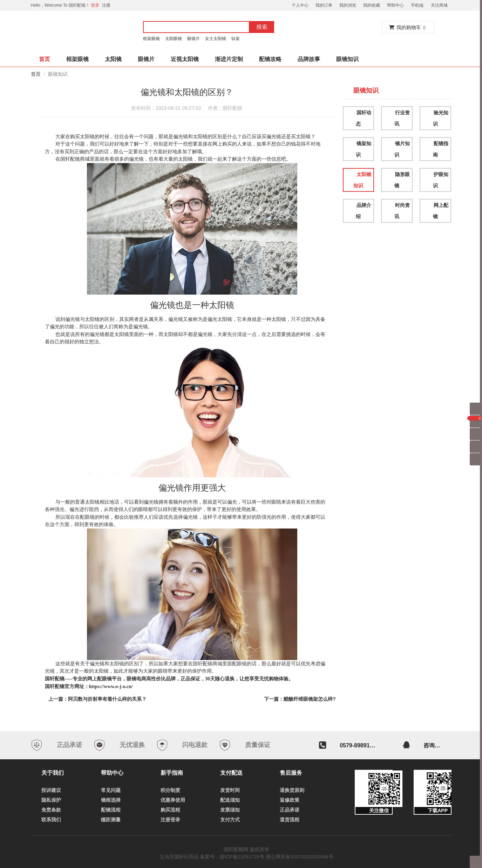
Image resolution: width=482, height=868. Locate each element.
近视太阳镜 (185, 59)
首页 (45, 59)
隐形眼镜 (402, 180)
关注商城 (439, 5)
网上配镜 (440, 211)
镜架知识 (363, 149)
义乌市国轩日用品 (179, 857)
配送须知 (230, 800)
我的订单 (324, 5)
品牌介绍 (363, 211)
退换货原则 (292, 790)
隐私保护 (51, 800)
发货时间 (230, 790)
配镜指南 (440, 149)
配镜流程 (111, 810)
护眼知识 (440, 180)
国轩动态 (363, 118)
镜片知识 (402, 149)
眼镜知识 (347, 59)
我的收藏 (372, 5)
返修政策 (290, 800)
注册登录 (170, 820)
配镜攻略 (270, 59)
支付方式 (230, 820)
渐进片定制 (229, 59)
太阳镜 (113, 59)
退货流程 (290, 820)
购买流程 (170, 810)
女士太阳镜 (216, 39)
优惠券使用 (173, 800)
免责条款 (51, 810)
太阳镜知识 (362, 180)
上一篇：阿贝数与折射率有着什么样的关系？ (97, 699)
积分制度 (170, 790)
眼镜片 (194, 39)
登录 (95, 5)
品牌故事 (309, 59)
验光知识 (440, 118)
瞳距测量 (111, 820)
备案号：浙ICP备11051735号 (232, 857)
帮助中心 (395, 5)
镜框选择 (111, 800)
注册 (106, 5)
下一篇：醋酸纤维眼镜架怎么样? (300, 699)
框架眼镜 (151, 39)
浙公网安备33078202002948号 (300, 857)
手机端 (417, 5)
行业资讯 (402, 118)
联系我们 (51, 820)
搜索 (262, 27)
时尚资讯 (402, 211)
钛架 (237, 39)
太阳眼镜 (174, 39)
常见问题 (111, 790)
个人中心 (300, 5)
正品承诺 (290, 810)
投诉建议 (51, 790)
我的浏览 (348, 5)
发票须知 (230, 810)
